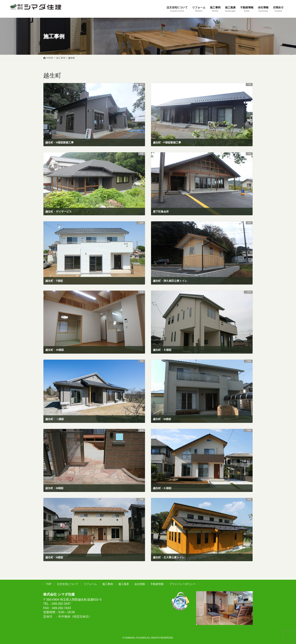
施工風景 (124, 584)
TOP (49, 584)
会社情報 (140, 584)
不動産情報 (157, 584)
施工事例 (108, 584)
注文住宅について (68, 584)
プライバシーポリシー (182, 584)
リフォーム (90, 584)
